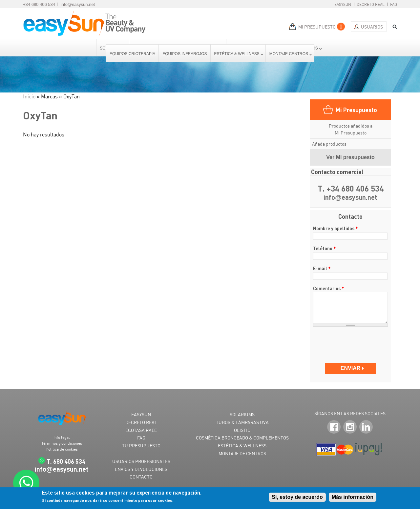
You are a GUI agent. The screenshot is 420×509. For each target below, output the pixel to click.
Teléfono (325, 248)
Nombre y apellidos (336, 228)
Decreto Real (371, 4)
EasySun (343, 4)
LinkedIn (366, 427)
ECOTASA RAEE (141, 430)
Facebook (334, 427)
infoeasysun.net (350, 198)
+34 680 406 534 (39, 4)
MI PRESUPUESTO (317, 27)
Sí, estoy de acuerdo (297, 497)
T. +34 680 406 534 (351, 188)
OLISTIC (242, 430)
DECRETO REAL (141, 422)
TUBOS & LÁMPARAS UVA (242, 422)
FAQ (394, 4)
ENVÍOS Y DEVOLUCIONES (141, 469)
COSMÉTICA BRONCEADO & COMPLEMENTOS (242, 438)
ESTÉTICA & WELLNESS (242, 446)
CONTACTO (141, 477)
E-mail (322, 268)
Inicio (29, 96)
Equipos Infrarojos (185, 54)
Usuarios (372, 27)
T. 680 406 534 (66, 461)
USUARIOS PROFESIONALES (141, 461)
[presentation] (351, 342)
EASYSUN (141, 414)
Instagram (350, 427)
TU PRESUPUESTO (141, 446)
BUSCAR (392, 27)
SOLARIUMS (242, 414)
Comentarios (329, 288)
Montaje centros (289, 54)
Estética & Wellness (237, 54)
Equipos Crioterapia (132, 54)
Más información (353, 497)
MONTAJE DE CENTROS (242, 453)
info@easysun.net (78, 4)
